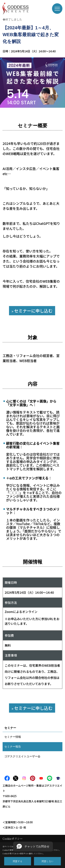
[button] (33, 847)
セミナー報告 (13, 747)
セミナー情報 (13, 737)
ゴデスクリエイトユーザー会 (22, 756)
